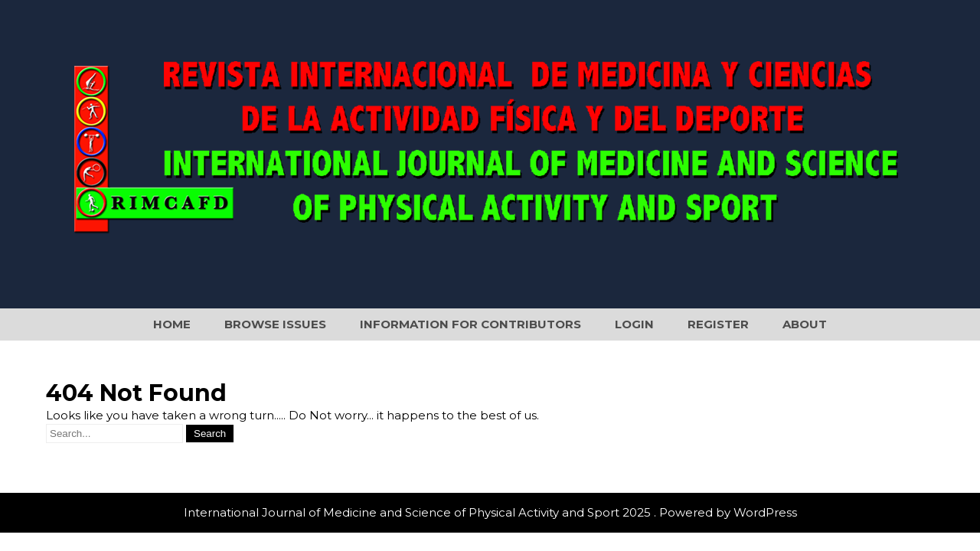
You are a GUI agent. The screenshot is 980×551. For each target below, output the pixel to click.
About (805, 324)
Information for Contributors (470, 324)
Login (634, 324)
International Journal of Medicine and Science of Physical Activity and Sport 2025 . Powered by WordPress (490, 512)
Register (718, 324)
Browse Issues (275, 324)
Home (172, 324)
